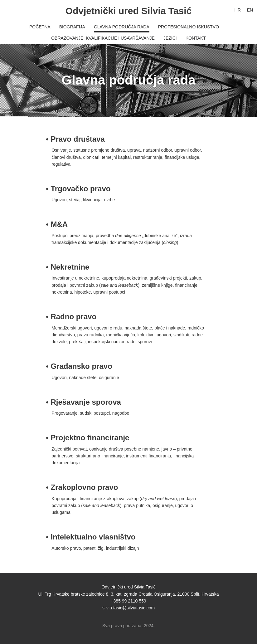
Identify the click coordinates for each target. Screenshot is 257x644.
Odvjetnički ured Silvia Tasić (129, 11)
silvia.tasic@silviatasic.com (128, 608)
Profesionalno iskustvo (189, 27)
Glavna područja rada (122, 27)
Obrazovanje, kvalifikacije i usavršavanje (103, 38)
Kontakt (196, 38)
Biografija (72, 27)
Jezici (170, 38)
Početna (40, 27)
